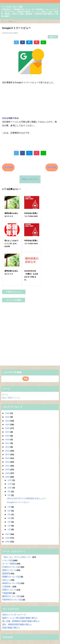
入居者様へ (7, 587)
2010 (8, 469)
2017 (8, 443)
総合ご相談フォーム (11, 398)
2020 (8, 436)
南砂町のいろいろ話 (11, 583)
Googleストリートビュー (18, 502)
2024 (8, 421)
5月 (9, 514)
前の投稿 (52, 167)
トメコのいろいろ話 (12, 7)
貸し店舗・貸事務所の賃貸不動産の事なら (21, 621)
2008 (8, 477)
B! (29, 42)
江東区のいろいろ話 (11, 567)
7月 (9, 507)
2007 (8, 534)
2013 (8, 458)
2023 (8, 424)
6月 (9, 511)
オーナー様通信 (9, 564)
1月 (9, 529)
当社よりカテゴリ (30, 179)
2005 (8, 542)
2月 (9, 526)
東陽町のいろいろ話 (11, 577)
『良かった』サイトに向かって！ (17, 557)
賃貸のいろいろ (9, 570)
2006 (8, 538)
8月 (9, 495)
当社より (53, 37)
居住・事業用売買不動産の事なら (17, 624)
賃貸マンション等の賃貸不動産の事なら (20, 618)
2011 (8, 466)
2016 (8, 447)
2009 (8, 473)
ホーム (5, 394)
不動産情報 (7, 593)
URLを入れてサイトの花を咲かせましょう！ (27, 498)
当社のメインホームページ (14, 615)
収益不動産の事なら (11, 628)
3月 (9, 522)
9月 (9, 491)
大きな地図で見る (11, 118)
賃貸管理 (6, 573)
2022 (8, 428)
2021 (8, 432)
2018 (8, 439)
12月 (10, 480)
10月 (10, 488)
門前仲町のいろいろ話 (12, 600)
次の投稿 (8, 167)
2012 (8, 462)
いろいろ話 (7, 560)
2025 (8, 417)
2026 (8, 413)
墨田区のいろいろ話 (11, 596)
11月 (10, 484)
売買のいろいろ (9, 590)
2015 (8, 451)
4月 (9, 518)
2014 (8, 454)
